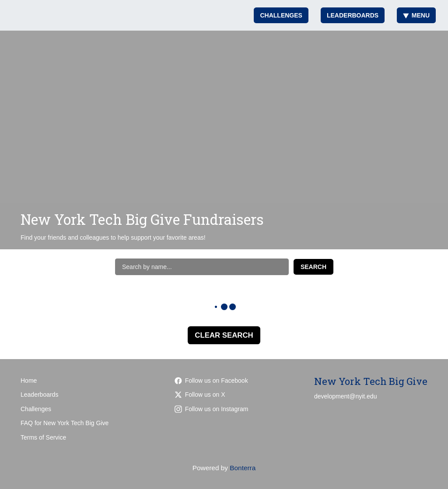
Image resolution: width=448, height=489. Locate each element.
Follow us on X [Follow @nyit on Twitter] (200, 395)
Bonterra (243, 468)
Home (29, 381)
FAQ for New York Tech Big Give (65, 423)
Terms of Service (43, 437)
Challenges (281, 15)
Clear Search (224, 335)
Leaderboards (353, 15)
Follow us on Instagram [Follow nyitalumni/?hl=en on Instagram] (212, 409)
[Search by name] (202, 267)
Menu (416, 15)
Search (313, 267)
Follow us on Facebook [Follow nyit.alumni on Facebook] (211, 381)
